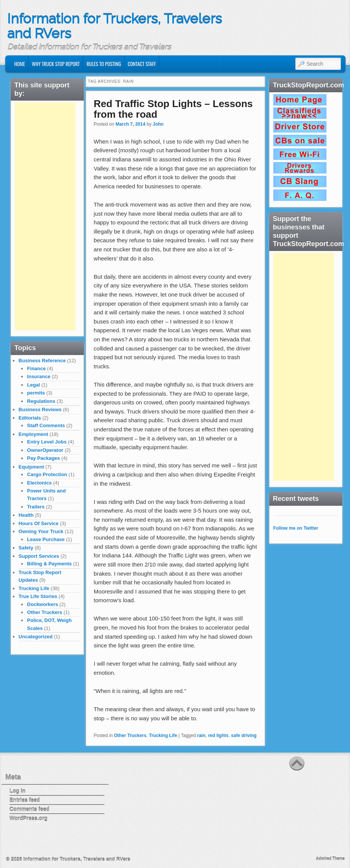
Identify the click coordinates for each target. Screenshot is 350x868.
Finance (36, 369)
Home (20, 64)
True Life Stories (38, 596)
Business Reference (42, 361)
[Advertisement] (45, 216)
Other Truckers (130, 735)
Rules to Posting (104, 64)
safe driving (244, 735)
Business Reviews (40, 410)
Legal (33, 385)
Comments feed (29, 809)
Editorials (30, 418)
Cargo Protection (47, 474)
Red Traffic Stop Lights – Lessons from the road (173, 109)
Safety (26, 548)
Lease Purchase (46, 539)
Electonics (39, 483)
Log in (17, 791)
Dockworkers (43, 604)
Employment (33, 434)
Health (26, 515)
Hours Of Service (39, 523)
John (158, 124)
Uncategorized (36, 637)
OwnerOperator (45, 450)
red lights (218, 735)
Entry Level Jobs (47, 442)
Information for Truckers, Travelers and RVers (114, 26)
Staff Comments (46, 425)
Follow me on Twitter (296, 528)
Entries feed (25, 800)
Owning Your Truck (41, 531)
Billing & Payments (49, 564)
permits (36, 393)
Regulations (41, 401)
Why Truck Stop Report (56, 64)
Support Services (39, 556)
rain (201, 735)
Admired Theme (330, 859)
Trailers (36, 507)
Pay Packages (43, 458)
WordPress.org (28, 818)
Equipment (31, 467)
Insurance (39, 376)
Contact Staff (142, 64)
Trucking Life (163, 735)
